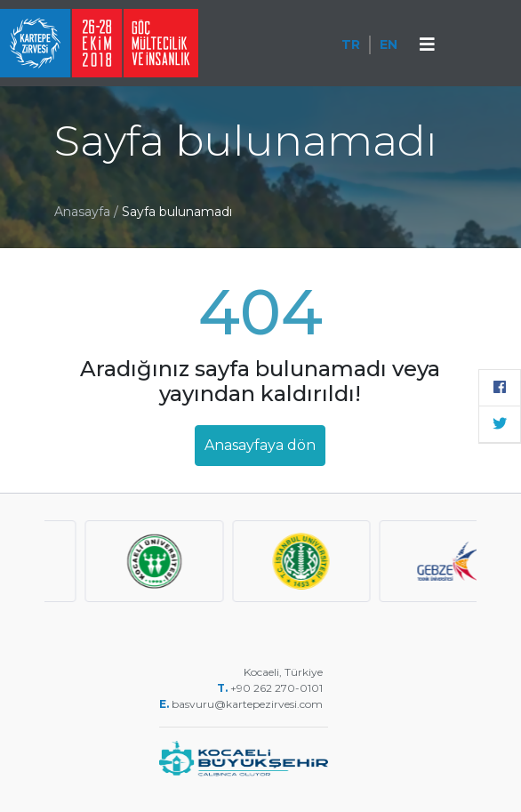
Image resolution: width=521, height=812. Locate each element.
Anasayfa (82, 212)
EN (389, 44)
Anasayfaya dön (260, 445)
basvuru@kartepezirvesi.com (248, 704)
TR (351, 44)
